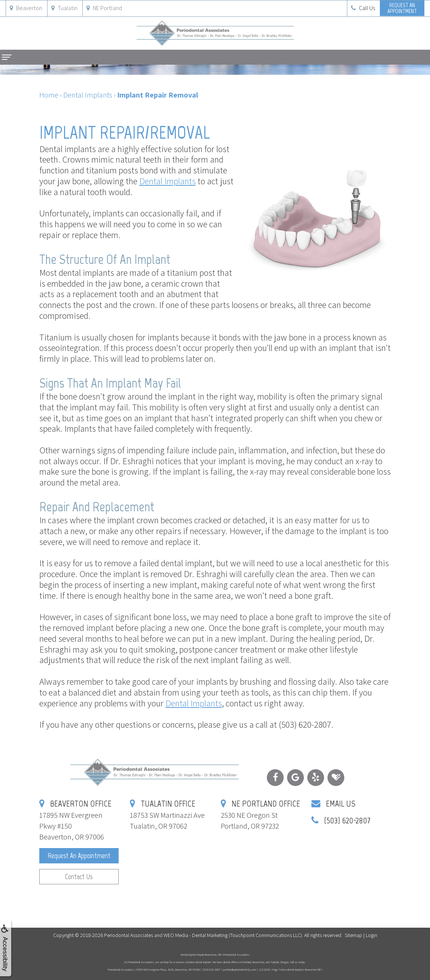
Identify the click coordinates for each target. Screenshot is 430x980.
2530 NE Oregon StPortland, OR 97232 (260, 815)
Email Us (341, 803)
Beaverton (26, 8)
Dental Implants (167, 181)
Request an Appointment (79, 856)
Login (371, 935)
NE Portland (104, 8)
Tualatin (64, 8)
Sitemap (353, 935)
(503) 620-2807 (347, 820)
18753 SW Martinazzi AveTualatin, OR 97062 (167, 815)
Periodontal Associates (129, 935)
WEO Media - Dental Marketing (196, 935)
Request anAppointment (402, 8)
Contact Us (79, 877)
